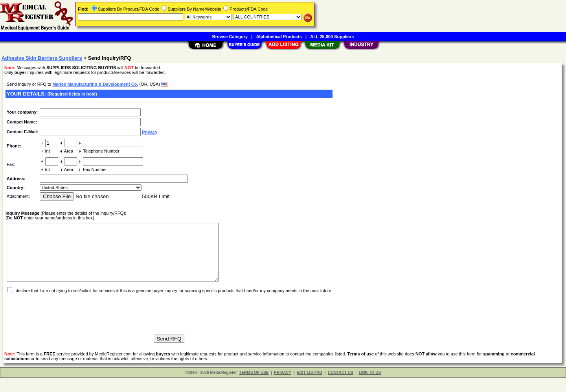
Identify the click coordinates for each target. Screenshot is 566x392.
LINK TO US (370, 387)
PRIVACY (283, 387)
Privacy (150, 132)
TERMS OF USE (254, 387)
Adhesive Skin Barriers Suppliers (42, 58)
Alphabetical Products (279, 37)
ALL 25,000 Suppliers (332, 37)
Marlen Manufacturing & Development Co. (95, 84)
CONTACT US (341, 387)
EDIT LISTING (310, 387)
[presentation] (65, 324)
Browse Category (230, 37)
